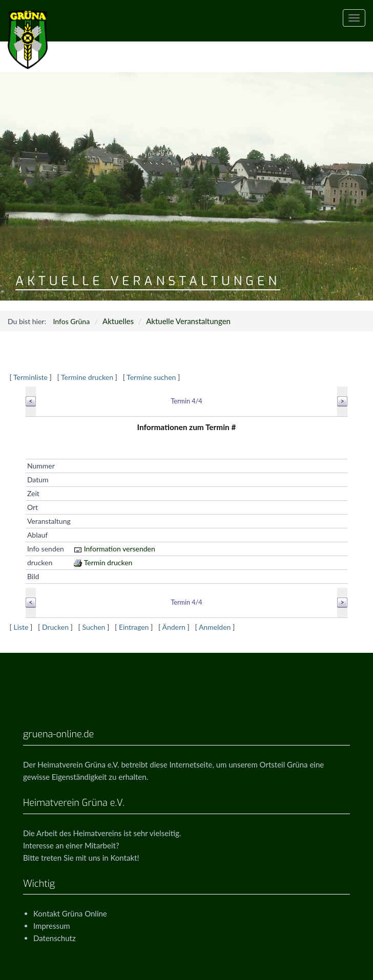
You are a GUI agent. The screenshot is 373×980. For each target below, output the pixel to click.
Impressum (52, 926)
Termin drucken (103, 562)
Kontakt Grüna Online (70, 913)
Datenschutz (55, 938)
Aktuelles (118, 321)
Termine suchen (151, 377)
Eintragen (134, 627)
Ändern (173, 627)
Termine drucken (87, 377)
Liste (21, 627)
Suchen (94, 627)
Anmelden (215, 627)
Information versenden (115, 549)
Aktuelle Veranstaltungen (188, 321)
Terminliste (30, 377)
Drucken (55, 627)
